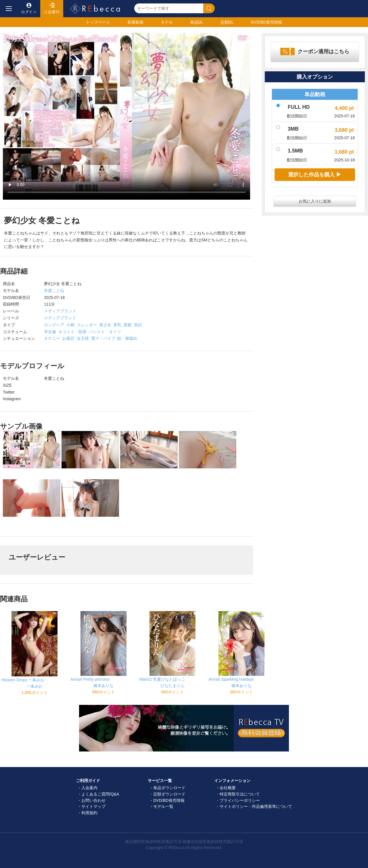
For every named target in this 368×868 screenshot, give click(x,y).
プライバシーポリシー (240, 800)
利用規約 (89, 813)
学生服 (50, 332)
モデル (167, 22)
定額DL (227, 22)
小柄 (70, 325)
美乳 (117, 325)
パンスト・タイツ (105, 332)
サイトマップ (93, 806)
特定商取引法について (240, 794)
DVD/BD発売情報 (169, 800)
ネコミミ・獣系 (72, 332)
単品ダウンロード (169, 788)
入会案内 (52, 9)
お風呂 (68, 338)
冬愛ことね (54, 291)
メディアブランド (60, 311)
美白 (138, 325)
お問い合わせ (93, 800)
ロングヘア (54, 325)
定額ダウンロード (169, 794)
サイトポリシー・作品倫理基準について (256, 806)
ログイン (29, 9)
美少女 (105, 325)
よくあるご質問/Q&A (100, 794)
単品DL (197, 22)
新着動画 (135, 22)
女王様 (83, 338)
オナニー (52, 338)
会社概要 (228, 788)
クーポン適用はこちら (323, 51)
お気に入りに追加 (315, 201)
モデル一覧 (163, 806)
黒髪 (128, 325)
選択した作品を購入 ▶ (315, 175)
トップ (98, 22)
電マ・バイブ (103, 338)
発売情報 (266, 22)
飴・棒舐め (127, 338)
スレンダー (87, 325)
